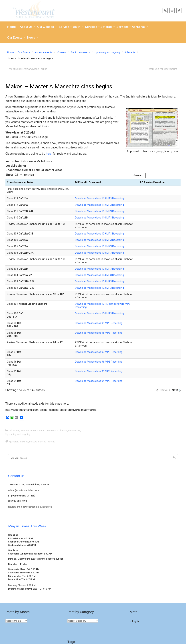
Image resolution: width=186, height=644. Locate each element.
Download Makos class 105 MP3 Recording (99, 269)
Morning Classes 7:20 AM (22, 585)
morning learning (46, 442)
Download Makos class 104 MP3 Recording (99, 275)
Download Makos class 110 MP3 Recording (99, 218)
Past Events (24, 52)
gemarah (14, 442)
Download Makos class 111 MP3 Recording (99, 211)
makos (33, 442)
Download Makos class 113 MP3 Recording (99, 198)
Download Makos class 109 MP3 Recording (99, 234)
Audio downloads (80, 52)
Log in (136, 621)
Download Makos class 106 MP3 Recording (99, 253)
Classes (62, 52)
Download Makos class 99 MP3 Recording (99, 323)
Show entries (20, 175)
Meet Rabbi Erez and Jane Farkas (28, 69)
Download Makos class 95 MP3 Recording (99, 371)
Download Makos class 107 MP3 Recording (99, 246)
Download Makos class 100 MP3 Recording (99, 313)
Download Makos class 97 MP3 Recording (99, 352)
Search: (157, 175)
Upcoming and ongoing (107, 52)
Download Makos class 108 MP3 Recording (99, 240)
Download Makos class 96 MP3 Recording (99, 362)
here (49, 154)
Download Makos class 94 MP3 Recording (99, 381)
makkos (24, 442)
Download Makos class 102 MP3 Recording (99, 288)
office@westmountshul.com (23, 490)
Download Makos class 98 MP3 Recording (99, 333)
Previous (164, 390)
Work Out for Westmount (163, 69)
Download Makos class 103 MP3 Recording (99, 281)
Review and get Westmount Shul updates (30, 507)
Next (175, 390)
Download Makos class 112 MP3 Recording (99, 205)
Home (10, 52)
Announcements (44, 52)
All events (130, 52)
